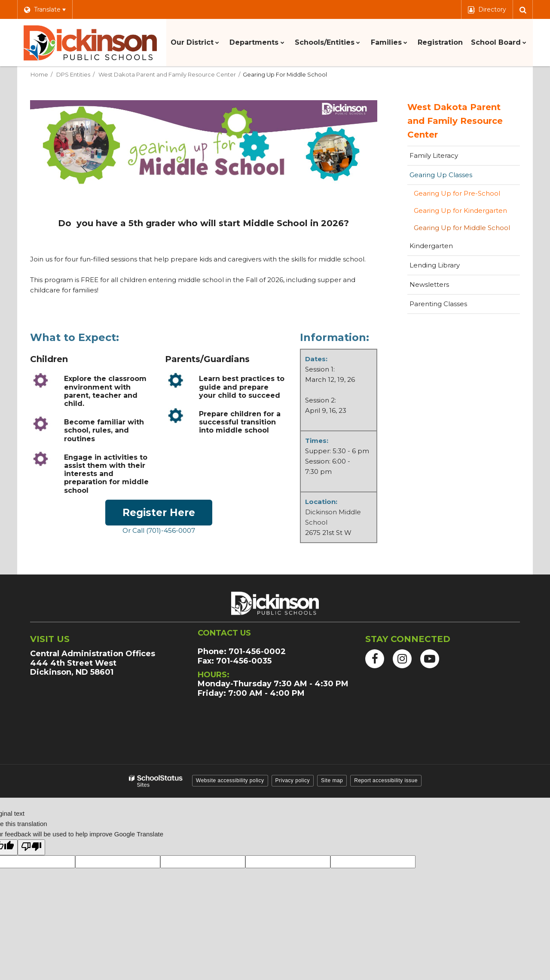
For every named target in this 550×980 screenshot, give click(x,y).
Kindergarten (431, 246)
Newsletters (429, 284)
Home (39, 74)
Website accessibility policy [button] (230, 780)
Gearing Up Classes (441, 175)
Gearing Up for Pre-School (457, 193)
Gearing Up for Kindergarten (460, 210)
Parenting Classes (438, 304)
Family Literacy (434, 155)
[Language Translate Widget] (45, 9)
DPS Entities (73, 74)
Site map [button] (332, 780)
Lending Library (435, 265)
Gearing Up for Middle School (462, 228)
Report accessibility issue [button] (386, 780)
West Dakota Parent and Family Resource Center (167, 74)
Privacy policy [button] (293, 780)
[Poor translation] (31, 847)
